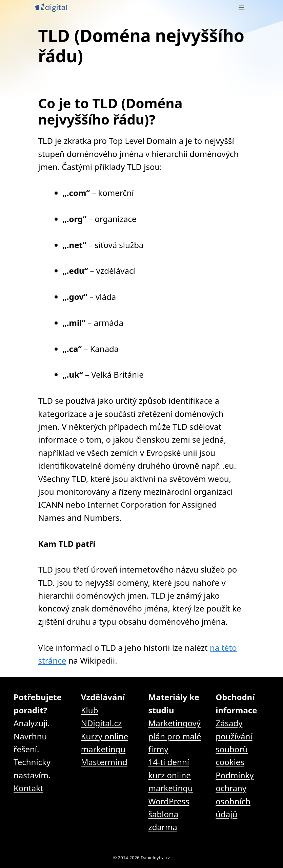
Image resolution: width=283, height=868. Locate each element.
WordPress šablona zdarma (169, 814)
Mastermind (104, 762)
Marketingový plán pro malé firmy (175, 736)
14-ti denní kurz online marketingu (171, 775)
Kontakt (28, 788)
